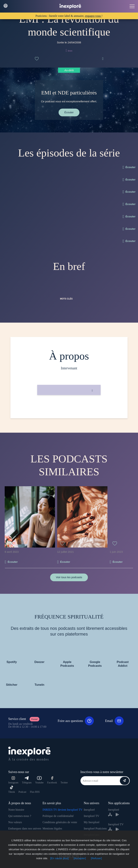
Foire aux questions (76, 721)
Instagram (13, 780)
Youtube (39, 780)
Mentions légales (52, 828)
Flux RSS (35, 792)
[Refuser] (96, 858)
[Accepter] (80, 858)
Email (114, 721)
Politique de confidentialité (58, 816)
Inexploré (89, 810)
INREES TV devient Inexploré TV (63, 810)
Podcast (22, 792)
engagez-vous (93, 16)
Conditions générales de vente (60, 822)
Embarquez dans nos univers (25, 828)
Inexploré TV (91, 816)
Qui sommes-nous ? (20, 816)
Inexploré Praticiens (95, 828)
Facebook (52, 780)
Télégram (27, 780)
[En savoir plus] (59, 858)
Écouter (69, 112)
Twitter (64, 783)
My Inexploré (92, 822)
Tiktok (12, 789)
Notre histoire (16, 810)
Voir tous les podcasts (69, 577)
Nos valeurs (15, 822)
